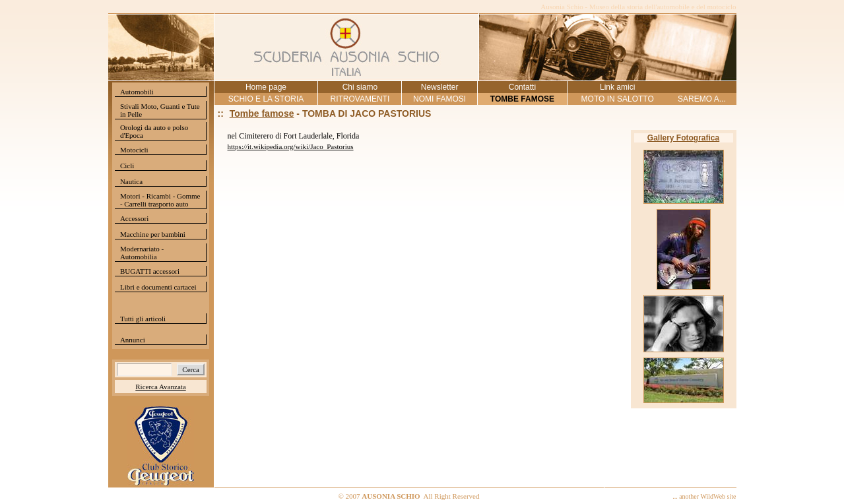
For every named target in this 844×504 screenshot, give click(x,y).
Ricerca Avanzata (160, 387)
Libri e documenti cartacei (158, 287)
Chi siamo (360, 87)
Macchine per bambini (153, 234)
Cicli (127, 166)
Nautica (131, 181)
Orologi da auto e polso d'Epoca (154, 131)
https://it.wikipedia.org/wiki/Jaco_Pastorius (291, 146)
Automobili (137, 92)
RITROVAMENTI (360, 99)
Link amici (617, 87)
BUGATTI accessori (150, 271)
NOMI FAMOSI (439, 99)
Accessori (134, 218)
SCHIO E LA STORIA (266, 99)
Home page (266, 87)
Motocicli (134, 150)
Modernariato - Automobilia (142, 253)
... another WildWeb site (704, 496)
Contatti (522, 87)
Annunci (133, 340)
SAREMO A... (702, 99)
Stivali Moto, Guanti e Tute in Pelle (160, 110)
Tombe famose (262, 113)
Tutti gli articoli (143, 319)
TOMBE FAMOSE (522, 99)
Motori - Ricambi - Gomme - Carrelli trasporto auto (160, 200)
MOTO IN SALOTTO (618, 99)
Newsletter (440, 87)
